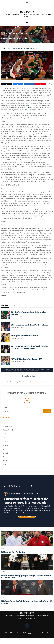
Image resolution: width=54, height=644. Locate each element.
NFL (4, 449)
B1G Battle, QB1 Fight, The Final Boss (13, 552)
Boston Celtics (11, 369)
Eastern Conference (24, 369)
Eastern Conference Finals (41, 369)
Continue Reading (27, 517)
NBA (33, 33)
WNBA (5, 461)
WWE (5, 465)
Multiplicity (27, 12)
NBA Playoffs (35, 371)
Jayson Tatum (7, 371)
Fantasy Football (8, 430)
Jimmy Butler (17, 371)
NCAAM (5, 442)
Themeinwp (27, 634)
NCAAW (5, 445)
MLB (4, 434)
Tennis (5, 457)
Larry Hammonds (13, 33)
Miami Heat (26, 371)
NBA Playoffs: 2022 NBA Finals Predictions (25, 336)
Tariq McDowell (15, 494)
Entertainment (7, 426)
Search (5, 408)
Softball (5, 453)
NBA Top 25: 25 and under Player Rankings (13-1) (27, 359)
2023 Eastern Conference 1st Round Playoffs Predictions (29, 325)
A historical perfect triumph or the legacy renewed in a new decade (26, 501)
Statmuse (29, 108)
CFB (4, 422)
